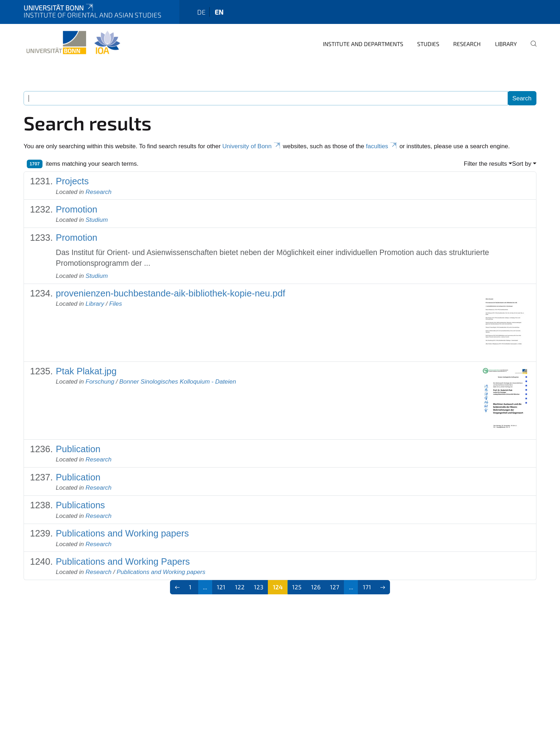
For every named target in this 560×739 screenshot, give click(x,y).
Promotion (76, 209)
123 (259, 587)
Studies (428, 44)
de (201, 12)
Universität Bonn (59, 8)
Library (506, 44)
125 (297, 587)
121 (221, 587)
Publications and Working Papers (123, 561)
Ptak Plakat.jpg (86, 371)
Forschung (100, 382)
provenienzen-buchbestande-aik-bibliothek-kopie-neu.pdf (170, 293)
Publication (78, 449)
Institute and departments (363, 44)
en (219, 12)
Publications (80, 505)
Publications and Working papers (122, 533)
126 (316, 587)
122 (240, 587)
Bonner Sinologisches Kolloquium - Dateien (178, 382)
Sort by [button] (522, 164)
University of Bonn (252, 146)
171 (367, 587)
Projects (72, 181)
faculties (382, 146)
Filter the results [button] (486, 164)
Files (116, 304)
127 (335, 587)
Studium (97, 220)
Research (467, 44)
